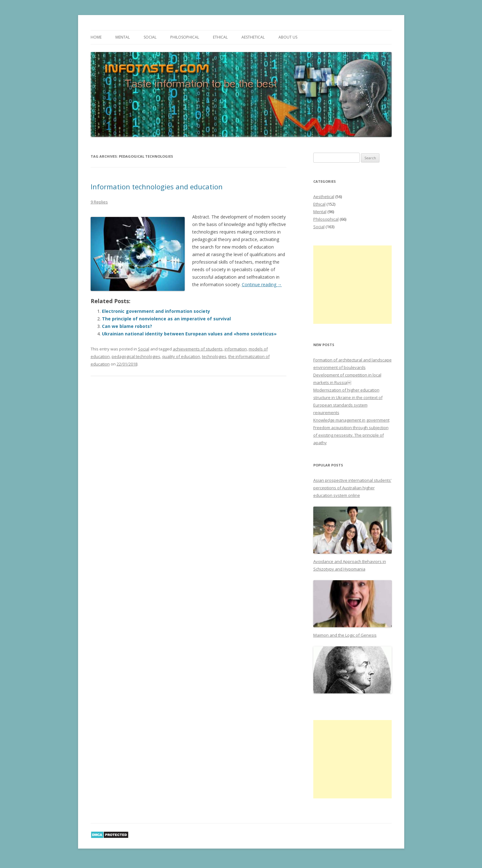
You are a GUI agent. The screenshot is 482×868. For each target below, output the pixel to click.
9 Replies (99, 202)
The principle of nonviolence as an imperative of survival (166, 319)
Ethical (220, 37)
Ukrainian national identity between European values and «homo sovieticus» (189, 334)
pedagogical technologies (136, 356)
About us (288, 37)
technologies (214, 356)
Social (150, 37)
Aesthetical (253, 37)
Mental (123, 37)
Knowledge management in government (351, 420)
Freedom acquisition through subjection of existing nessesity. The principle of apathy (351, 435)
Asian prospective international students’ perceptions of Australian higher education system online (352, 488)
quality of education (181, 356)
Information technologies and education (157, 187)
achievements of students (198, 349)
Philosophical (185, 37)
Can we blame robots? (127, 326)
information (236, 349)
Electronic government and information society (156, 311)
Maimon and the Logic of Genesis (345, 635)
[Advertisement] (352, 285)
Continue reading (262, 284)
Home (96, 37)
